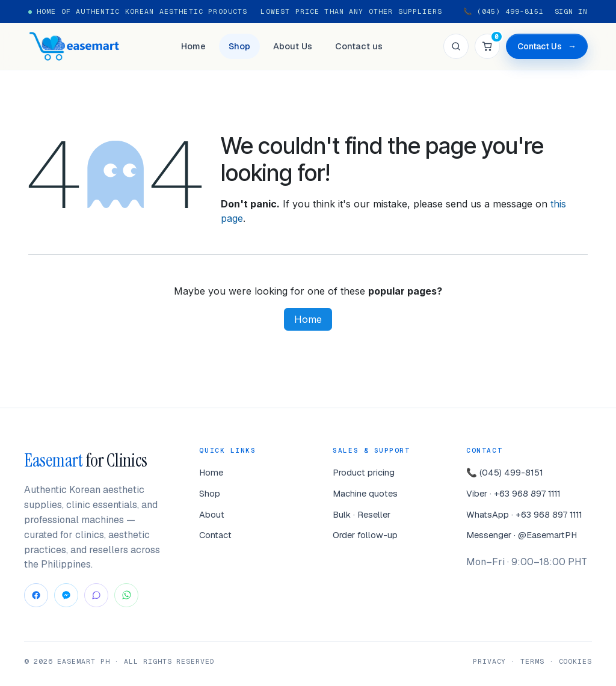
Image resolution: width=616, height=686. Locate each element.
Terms (532, 661)
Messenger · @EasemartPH (522, 535)
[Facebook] (36, 595)
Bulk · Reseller (362, 514)
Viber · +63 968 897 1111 (513, 493)
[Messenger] (66, 595)
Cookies (575, 661)
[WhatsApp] (126, 595)
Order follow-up (365, 535)
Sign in (571, 11)
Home (193, 46)
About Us (293, 46)
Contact (215, 535)
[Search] (456, 46)
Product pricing (364, 472)
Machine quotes (365, 493)
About (212, 514)
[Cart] (487, 46)
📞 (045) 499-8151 (504, 11)
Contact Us (547, 47)
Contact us (359, 46)
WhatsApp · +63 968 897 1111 (524, 514)
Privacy (489, 661)
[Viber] (96, 595)
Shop (239, 46)
